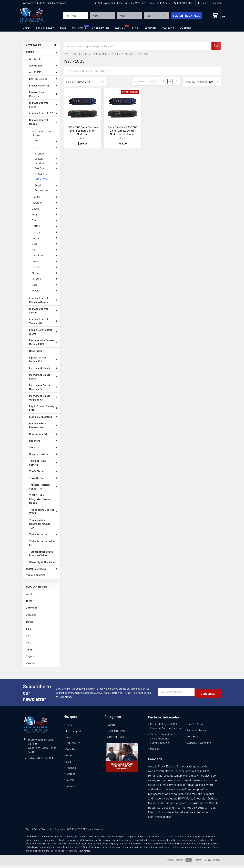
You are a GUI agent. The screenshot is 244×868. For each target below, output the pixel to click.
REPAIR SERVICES (42, 572)
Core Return (100, 31)
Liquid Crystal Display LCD (43, 411)
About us (150, 31)
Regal (46, 188)
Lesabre (46, 166)
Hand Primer (36, 354)
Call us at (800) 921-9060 (42, 761)
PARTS (42, 55)
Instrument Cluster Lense (43, 380)
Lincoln (45, 270)
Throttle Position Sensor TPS (44, 490)
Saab (45, 288)
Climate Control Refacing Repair (44, 303)
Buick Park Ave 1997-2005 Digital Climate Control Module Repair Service (122, 134)
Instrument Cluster (43, 371)
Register (216, 3)
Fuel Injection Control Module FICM (44, 345)
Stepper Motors (43, 457)
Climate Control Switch (43, 314)
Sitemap (71, 789)
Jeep (45, 247)
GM (28, 638)
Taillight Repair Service (43, 466)
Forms (120, 31)
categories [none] (34, 48)
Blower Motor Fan (43, 89)
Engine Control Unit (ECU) (43, 335)
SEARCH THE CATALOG (182, 18)
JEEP (29, 652)
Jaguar (45, 241)
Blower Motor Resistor (43, 97)
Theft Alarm (43, 474)
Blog (135, 31)
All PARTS (35, 62)
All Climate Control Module (42, 136)
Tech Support (45, 31)
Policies (155, 752)
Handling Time (195, 727)
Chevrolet (45, 206)
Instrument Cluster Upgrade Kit (44, 401)
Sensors (43, 450)
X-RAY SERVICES (36, 578)
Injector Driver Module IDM (43, 362)
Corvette (31, 618)
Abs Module (43, 69)
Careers (186, 31)
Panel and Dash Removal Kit (43, 428)
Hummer (45, 235)
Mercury (45, 276)
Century (46, 162)
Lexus (45, 264)
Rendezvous (46, 193)
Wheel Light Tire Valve (42, 565)
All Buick (39, 157)
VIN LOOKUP (79, 31)
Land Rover (45, 258)
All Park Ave (41, 177)
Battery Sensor (43, 82)
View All (30, 666)
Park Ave (46, 171)
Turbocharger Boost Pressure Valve (41, 557)
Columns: (141, 84)
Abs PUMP (43, 75)
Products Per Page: (196, 85)
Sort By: (71, 85)
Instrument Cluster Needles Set (44, 390)
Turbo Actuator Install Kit (42, 546)
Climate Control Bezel (43, 108)
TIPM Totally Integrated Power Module (44, 502)
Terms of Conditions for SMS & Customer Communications (164, 741)
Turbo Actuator (43, 537)
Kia (45, 253)
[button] (122, 760)
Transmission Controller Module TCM (44, 527)
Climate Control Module (43, 125)
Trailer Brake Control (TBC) (43, 515)
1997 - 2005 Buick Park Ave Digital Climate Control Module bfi (83, 134)
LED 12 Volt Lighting (43, 420)
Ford (45, 218)
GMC (45, 223)
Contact (168, 31)
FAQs (63, 31)
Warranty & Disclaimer (199, 745)
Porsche (45, 282)
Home (26, 31)
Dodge (45, 212)
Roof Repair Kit (43, 437)
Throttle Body (43, 481)
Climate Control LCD (43, 116)
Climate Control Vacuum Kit (43, 324)
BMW (45, 144)
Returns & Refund (197, 733)
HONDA (45, 229)
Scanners (43, 444)
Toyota (45, 294)
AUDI (29, 597)
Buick (45, 150)
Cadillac (45, 200)
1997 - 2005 (41, 182)
